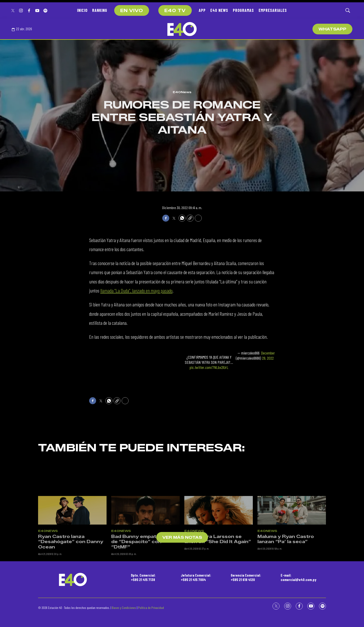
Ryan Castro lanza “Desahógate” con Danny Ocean (71, 601)
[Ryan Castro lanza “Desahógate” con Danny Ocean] (72, 569)
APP (202, 10)
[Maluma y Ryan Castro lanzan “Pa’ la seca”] (292, 569)
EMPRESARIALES (273, 10)
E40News (182, 92)
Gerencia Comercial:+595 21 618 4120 (246, 577)
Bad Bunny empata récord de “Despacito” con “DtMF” (144, 601)
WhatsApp (332, 29)
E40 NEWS (219, 10)
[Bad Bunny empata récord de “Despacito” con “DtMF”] (145, 569)
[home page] (182, 29)
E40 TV (175, 11)
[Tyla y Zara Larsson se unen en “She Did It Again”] (219, 569)
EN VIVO (132, 11)
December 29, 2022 (268, 356)
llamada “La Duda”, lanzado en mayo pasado (136, 290)
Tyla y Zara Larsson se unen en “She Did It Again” (218, 598)
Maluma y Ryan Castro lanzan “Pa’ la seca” (286, 598)
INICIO (82, 10)
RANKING (100, 10)
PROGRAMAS (243, 10)
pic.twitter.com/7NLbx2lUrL (209, 367)
